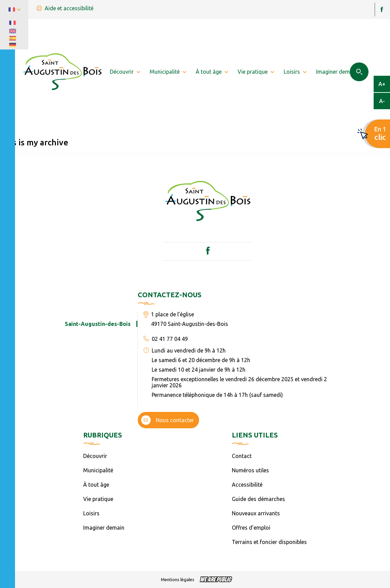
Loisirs (91, 513)
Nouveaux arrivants (256, 513)
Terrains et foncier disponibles (269, 542)
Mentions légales (178, 579)
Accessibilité (247, 485)
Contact (242, 456)
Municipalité (98, 470)
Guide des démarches (258, 499)
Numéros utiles (250, 470)
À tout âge (96, 485)
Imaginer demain (104, 528)
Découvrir (95, 456)
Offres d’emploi (251, 528)
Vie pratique (98, 499)
